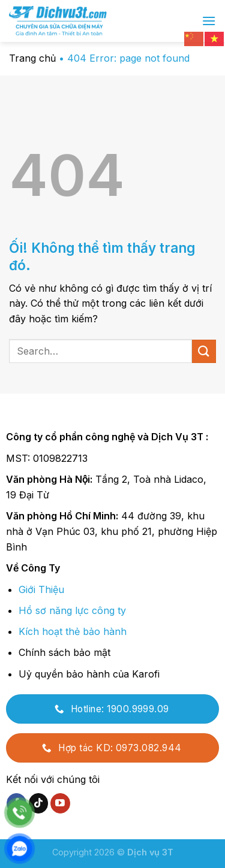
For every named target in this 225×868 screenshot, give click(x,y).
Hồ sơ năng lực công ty (72, 610)
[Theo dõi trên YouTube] (60, 803)
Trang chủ (32, 58)
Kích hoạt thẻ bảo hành (73, 631)
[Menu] (209, 21)
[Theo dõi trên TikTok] (39, 803)
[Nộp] (204, 351)
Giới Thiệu (41, 589)
